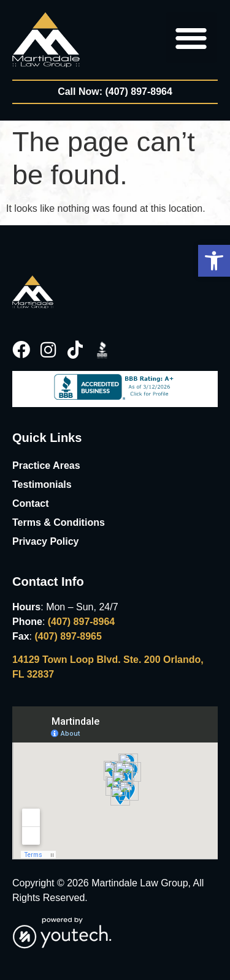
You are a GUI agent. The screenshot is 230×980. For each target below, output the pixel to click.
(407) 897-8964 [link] (81, 622)
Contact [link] (31, 503)
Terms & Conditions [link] (59, 522)
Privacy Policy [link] (46, 541)
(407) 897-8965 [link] (68, 636)
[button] (214, 261)
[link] (46, 40)
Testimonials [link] (42, 484)
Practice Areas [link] (46, 466)
